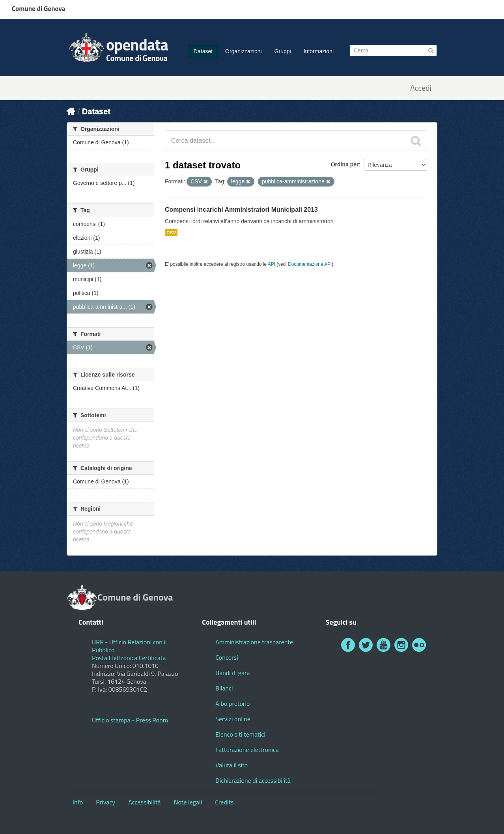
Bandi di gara (232, 673)
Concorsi (227, 657)
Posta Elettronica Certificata (129, 658)
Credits (224, 802)
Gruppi (283, 51)
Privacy (105, 802)
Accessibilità (144, 802)
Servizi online (233, 719)
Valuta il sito (231, 765)
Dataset (203, 51)
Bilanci (224, 688)
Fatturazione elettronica (247, 750)
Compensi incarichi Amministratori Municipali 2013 (241, 210)
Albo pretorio (232, 703)
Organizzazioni (244, 51)
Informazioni (319, 51)
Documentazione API (310, 264)
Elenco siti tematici (240, 734)
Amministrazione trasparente (254, 642)
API (272, 264)
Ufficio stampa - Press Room (130, 720)
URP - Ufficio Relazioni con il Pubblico (129, 646)
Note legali (188, 802)
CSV (171, 233)
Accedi (421, 88)
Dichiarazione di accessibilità (253, 780)
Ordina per (345, 164)
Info (78, 802)
